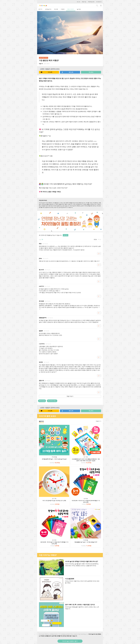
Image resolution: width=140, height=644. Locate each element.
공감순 (95, 239)
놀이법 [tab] (79, 9)
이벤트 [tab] (63, 9)
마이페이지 (99, 2)
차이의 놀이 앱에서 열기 (70, 641)
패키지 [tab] (40, 9)
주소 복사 (91, 72)
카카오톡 (46, 72)
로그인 (78, 2)
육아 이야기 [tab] (71, 9)
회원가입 (84, 2)
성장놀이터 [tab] (48, 9)
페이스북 (67, 72)
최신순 (99, 239)
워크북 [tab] (56, 9)
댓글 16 (41, 64)
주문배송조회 (91, 2)
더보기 (98, 421)
